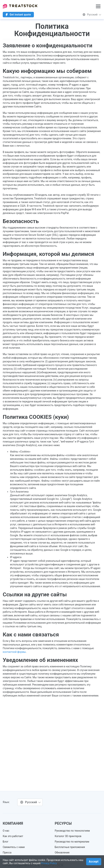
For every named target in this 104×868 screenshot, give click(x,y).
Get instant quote (18, 15)
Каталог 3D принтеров (68, 836)
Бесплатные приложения (70, 847)
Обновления (62, 853)
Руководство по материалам (72, 842)
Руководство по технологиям (72, 831)
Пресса (7, 853)
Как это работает (13, 836)
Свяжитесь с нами (14, 847)
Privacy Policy (49, 863)
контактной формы (14, 652)
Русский (92, 15)
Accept (94, 862)
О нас (6, 831)
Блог (6, 842)
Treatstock (20, 6)
